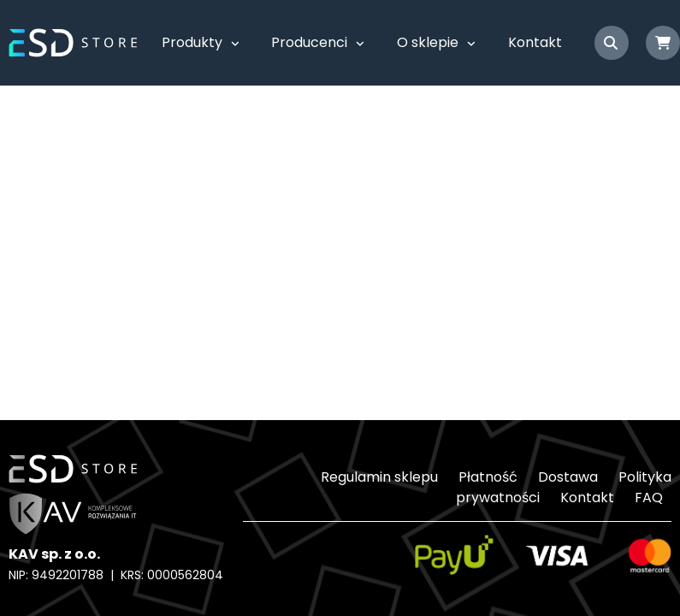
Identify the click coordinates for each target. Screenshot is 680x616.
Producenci (309, 42)
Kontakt (535, 42)
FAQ (649, 498)
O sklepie (428, 42)
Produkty (192, 42)
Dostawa (568, 477)
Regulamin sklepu (379, 477)
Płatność (488, 477)
